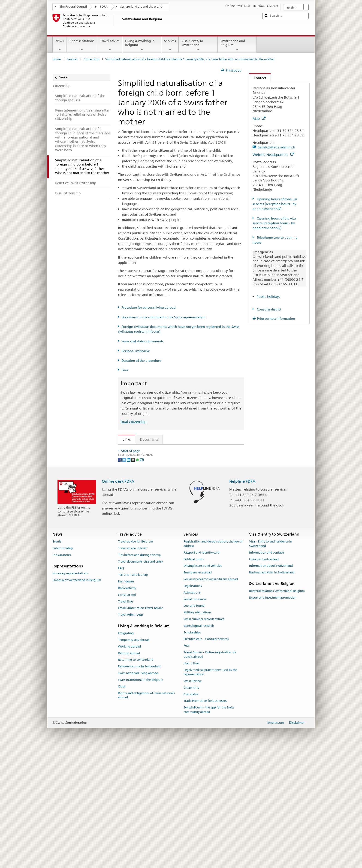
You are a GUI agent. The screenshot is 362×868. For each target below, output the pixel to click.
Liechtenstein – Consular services (206, 758)
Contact (258, 78)
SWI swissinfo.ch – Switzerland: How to (155, 541)
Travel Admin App (130, 734)
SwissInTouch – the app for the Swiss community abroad (209, 829)
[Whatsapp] (138, 579)
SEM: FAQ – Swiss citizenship (147, 458)
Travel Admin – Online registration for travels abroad (210, 774)
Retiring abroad (129, 773)
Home (57, 59)
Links (124, 439)
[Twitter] (125, 579)
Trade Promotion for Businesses (205, 821)
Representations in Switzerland (140, 786)
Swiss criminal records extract (204, 739)
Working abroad (129, 766)
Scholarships (192, 752)
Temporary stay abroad (134, 759)
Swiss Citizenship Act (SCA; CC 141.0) (154, 474)
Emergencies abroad (198, 692)
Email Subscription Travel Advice (140, 728)
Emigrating (126, 753)
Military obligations (197, 732)
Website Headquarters (273, 155)
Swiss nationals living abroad (138, 793)
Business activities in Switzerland (272, 692)
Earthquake (126, 701)
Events (57, 661)
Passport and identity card (201, 672)
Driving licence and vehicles (203, 685)
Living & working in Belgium (142, 45)
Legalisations (193, 705)
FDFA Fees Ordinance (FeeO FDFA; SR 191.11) (161, 490)
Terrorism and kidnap (133, 694)
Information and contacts (267, 672)
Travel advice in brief (132, 668)
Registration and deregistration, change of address (213, 663)
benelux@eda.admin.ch (276, 147)
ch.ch (128, 533)
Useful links (192, 783)
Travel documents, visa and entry (140, 681)
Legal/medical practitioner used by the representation (210, 792)
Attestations (192, 712)
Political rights (194, 679)
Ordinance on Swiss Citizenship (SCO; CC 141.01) (163, 482)
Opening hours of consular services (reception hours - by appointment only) (275, 204)
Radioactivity (127, 708)
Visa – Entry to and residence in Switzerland (271, 663)
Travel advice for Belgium (136, 661)
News (60, 45)
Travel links (126, 721)
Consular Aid (127, 714)
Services (170, 45)
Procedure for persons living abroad (149, 307)
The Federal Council (73, 7)
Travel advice (110, 45)
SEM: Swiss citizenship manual (148, 466)
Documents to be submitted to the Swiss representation (163, 317)
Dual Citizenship (133, 422)
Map (259, 119)
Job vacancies (62, 674)
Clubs (122, 806)
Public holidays (268, 297)
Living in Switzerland (264, 679)
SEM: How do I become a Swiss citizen (154, 450)
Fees (125, 370)
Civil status (191, 814)
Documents (149, 439)
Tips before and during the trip (139, 674)
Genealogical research (199, 745)
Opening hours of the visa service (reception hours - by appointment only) (274, 223)
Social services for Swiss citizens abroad (211, 699)
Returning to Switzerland (136, 779)
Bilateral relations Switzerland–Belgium (277, 710)
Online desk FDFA (118, 601)
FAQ (121, 688)
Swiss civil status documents (142, 341)
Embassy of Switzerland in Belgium (77, 700)
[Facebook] (120, 579)
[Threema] (133, 579)
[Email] (142, 579)
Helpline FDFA (242, 601)
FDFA (104, 7)
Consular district (269, 309)
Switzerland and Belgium (237, 45)
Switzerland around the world (141, 7)
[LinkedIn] (129, 579)
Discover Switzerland (141, 525)
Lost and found (194, 725)
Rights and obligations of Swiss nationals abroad (146, 815)
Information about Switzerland (271, 685)
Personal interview (136, 351)
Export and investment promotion (273, 717)
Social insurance (195, 719)
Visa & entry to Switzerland (198, 45)
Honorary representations (70, 693)
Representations (82, 45)
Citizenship (91, 59)
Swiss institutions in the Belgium (141, 799)
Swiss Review (193, 800)
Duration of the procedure (141, 361)
